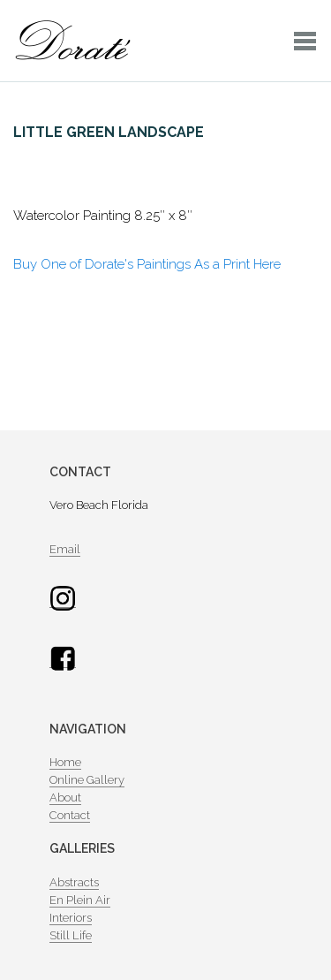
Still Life (71, 935)
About (65, 798)
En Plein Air (80, 900)
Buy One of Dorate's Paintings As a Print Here (147, 264)
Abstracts (74, 882)
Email (65, 549)
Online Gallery (87, 780)
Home (65, 762)
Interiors (71, 918)
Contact (70, 815)
